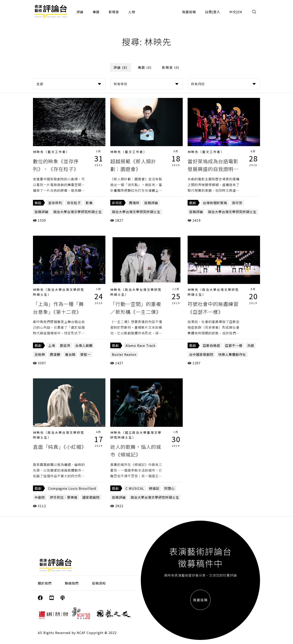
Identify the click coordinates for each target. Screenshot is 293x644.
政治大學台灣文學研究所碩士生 (78, 212)
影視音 (114, 12)
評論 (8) (121, 67)
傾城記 (154, 488)
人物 (132, 12)
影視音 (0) (171, 67)
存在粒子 (74, 203)
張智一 (86, 354)
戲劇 (193, 203)
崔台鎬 (70, 354)
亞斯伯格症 (212, 345)
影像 (89, 203)
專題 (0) (145, 67)
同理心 (169, 488)
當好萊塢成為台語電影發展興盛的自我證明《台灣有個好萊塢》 (213, 169)
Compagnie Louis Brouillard (72, 488)
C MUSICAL (135, 488)
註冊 (209, 12)
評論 (80, 12)
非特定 (117, 203)
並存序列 (55, 203)
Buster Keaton (124, 354)
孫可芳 (237, 203)
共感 (251, 345)
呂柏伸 (40, 354)
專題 (96, 12)
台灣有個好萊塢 (215, 203)
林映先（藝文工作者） (51, 152)
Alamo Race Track (140, 345)
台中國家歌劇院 (201, 354)
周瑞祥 (134, 203)
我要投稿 (189, 12)
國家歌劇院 (91, 497)
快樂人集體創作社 (232, 354)
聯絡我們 (72, 583)
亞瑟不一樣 (234, 345)
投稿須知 (99, 583)
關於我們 (45, 583)
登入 (217, 12)
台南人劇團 (84, 345)
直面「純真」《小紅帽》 (60, 447)
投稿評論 (42, 212)
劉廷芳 (65, 345)
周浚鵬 (55, 354)
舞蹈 (38, 203)
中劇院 (40, 497)
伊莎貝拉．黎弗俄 (64, 497)
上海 (52, 345)
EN (240, 12)
